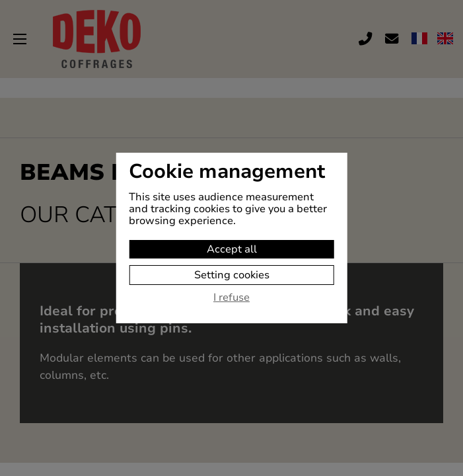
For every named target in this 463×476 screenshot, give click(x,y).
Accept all (232, 249)
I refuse (231, 298)
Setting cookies (232, 275)
